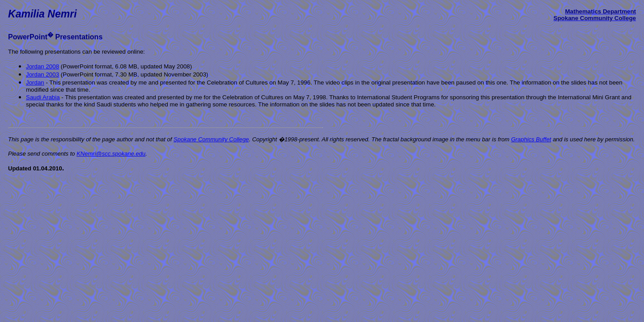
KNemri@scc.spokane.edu (111, 154)
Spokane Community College (211, 139)
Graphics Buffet (531, 139)
